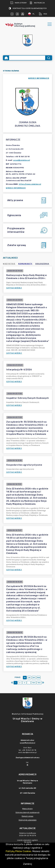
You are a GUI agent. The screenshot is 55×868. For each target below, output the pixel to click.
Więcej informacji (16, 188)
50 (34, 678)
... (29, 683)
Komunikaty (25, 264)
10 (25, 678)
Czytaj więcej (14, 288)
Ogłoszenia (42, 264)
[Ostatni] (43, 683)
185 (39, 683)
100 (38, 678)
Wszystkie (9, 264)
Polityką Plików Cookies (18, 851)
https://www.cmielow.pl (30, 184)
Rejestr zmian (27, 816)
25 (29, 678)
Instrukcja (37, 3)
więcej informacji (39, 78)
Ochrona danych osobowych (27, 812)
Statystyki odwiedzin (28, 820)
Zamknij (28, 864)
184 (34, 683)
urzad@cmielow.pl (22, 160)
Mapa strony (19, 3)
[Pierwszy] (12, 683)
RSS (43, 14)
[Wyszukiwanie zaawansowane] (27, 58)
